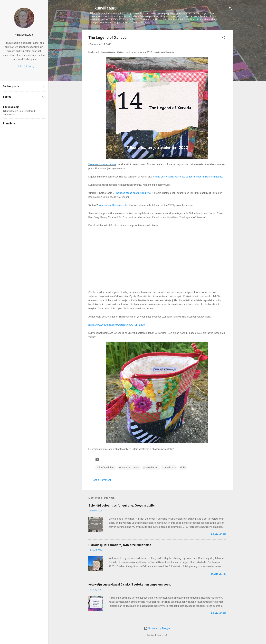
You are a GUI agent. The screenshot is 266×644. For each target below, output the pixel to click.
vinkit (183, 468)
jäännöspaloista (106, 468)
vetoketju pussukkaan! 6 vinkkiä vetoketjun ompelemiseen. (130, 584)
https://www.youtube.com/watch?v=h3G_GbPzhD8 (117, 325)
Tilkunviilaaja (24, 35)
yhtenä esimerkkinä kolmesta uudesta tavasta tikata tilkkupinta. (188, 177)
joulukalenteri (151, 468)
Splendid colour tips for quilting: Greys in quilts (122, 505)
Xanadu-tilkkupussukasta (102, 164)
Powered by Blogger (157, 628)
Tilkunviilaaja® (103, 8)
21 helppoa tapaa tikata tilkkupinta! (132, 193)
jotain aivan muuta (129, 468)
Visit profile (24, 66)
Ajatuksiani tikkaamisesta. (114, 205)
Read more (218, 534)
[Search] (231, 9)
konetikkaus (169, 468)
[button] (224, 38)
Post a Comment (101, 480)
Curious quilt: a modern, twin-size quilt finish (120, 545)
